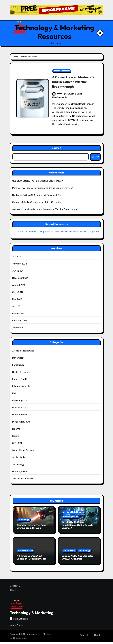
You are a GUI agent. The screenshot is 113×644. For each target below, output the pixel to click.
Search (57, 150)
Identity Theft (20, 381)
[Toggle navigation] (11, 34)
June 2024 (18, 259)
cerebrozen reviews (26, 233)
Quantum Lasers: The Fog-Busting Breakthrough (38, 183)
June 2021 (18, 273)
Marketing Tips (20, 402)
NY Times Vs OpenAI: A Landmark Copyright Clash (38, 197)
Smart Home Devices (23, 452)
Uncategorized (20, 473)
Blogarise (48, 636)
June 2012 (18, 294)
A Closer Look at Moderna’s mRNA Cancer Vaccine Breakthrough (73, 84)
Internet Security (21, 388)
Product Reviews (21, 424)
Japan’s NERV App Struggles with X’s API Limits (37, 204)
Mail (14, 395)
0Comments (61, 99)
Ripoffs (16, 431)
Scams (16, 438)
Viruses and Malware (23, 481)
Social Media (19, 459)
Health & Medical (62, 73)
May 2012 (17, 301)
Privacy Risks (19, 409)
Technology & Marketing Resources (54, 33)
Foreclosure (18, 367)
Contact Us (16, 588)
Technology (18, 466)
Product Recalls (20, 417)
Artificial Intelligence (23, 353)
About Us (15, 592)
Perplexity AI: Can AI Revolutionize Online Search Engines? (43, 190)
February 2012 (20, 322)
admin (57, 96)
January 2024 (20, 266)
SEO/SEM (17, 445)
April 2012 (17, 308)
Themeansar (19, 640)
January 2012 (19, 330)
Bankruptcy (18, 360)
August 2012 (19, 287)
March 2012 (18, 315)
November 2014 (20, 280)
